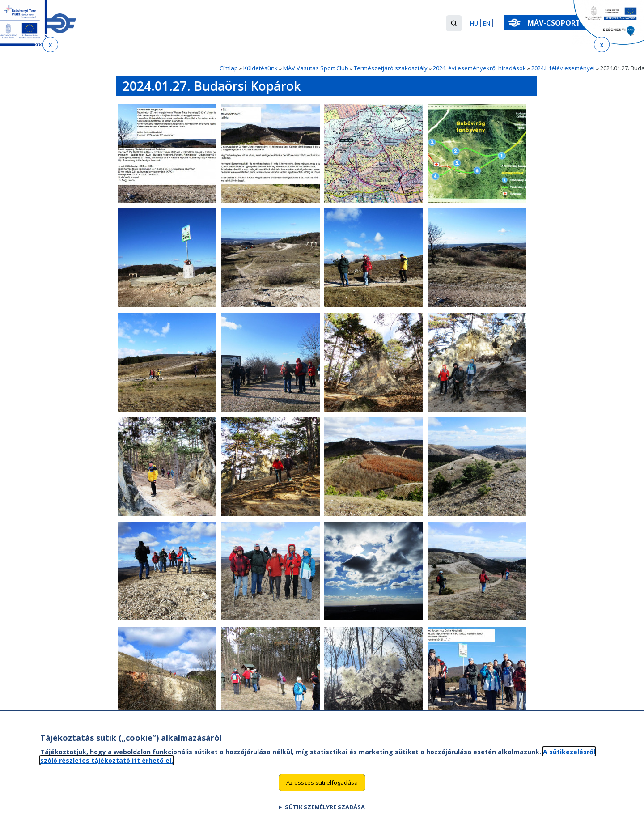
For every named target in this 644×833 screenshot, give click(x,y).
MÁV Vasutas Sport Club (316, 68)
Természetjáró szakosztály (391, 68)
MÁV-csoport (556, 23)
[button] (454, 23)
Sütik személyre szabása (325, 816)
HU (474, 23)
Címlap (229, 68)
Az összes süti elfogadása (322, 792)
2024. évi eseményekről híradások (479, 68)
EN (487, 23)
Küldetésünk (261, 68)
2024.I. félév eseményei (563, 68)
